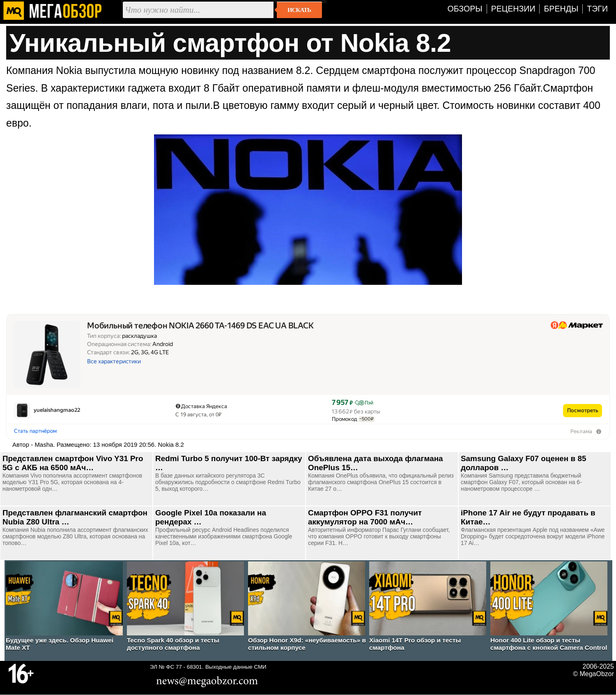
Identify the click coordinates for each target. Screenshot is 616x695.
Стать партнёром (35, 431)
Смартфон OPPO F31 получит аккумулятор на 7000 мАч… (365, 517)
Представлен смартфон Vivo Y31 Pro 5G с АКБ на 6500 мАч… (73, 463)
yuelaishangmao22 (57, 410)
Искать (299, 10)
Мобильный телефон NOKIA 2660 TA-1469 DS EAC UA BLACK (200, 326)
